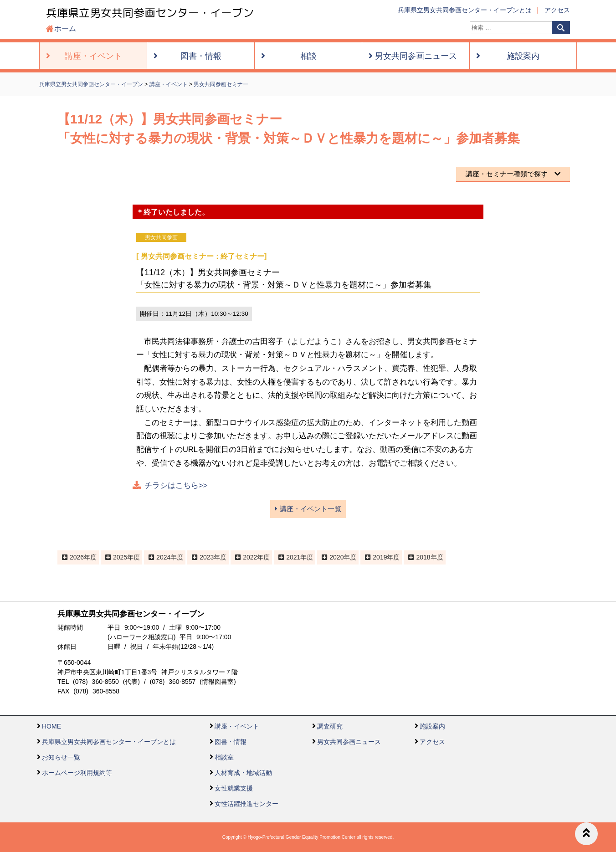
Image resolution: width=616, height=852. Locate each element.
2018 (423, 557)
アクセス (557, 10)
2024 (163, 557)
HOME (51, 726)
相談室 (224, 757)
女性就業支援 (234, 788)
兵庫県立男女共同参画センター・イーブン (150, 13)
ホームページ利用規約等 (77, 773)
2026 (77, 557)
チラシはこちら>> (176, 485)
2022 (250, 557)
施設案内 (432, 726)
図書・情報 (231, 742)
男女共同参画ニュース (349, 742)
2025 (120, 557)
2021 (293, 557)
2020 (336, 557)
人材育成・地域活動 (243, 773)
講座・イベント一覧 (308, 509)
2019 (380, 557)
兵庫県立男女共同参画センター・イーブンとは (465, 10)
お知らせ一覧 (61, 757)
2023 (207, 557)
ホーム (65, 28)
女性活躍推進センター (246, 804)
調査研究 (330, 726)
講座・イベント (237, 726)
